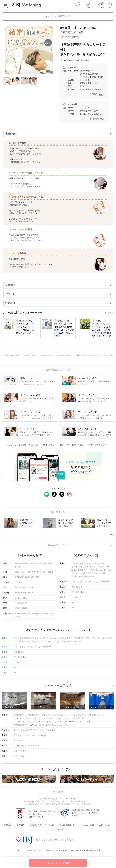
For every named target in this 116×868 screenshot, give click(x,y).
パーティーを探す (58, 863)
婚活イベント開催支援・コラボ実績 (26, 446)
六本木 (86, 568)
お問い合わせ (100, 827)
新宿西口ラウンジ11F (22, 716)
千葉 (73, 588)
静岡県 (24, 578)
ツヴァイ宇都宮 (20, 752)
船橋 (80, 588)
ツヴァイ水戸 (36, 747)
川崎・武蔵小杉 (94, 583)
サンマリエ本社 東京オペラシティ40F (54, 726)
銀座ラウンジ (37, 716)
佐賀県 (24, 615)
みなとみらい (81, 583)
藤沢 (103, 583)
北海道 (18, 584)
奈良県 (43, 573)
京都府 (24, 573)
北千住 (81, 571)
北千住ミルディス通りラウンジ (76, 720)
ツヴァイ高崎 (19, 757)
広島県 (24, 604)
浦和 (82, 593)
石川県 (24, 599)
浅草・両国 (90, 578)
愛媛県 (24, 610)
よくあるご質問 (85, 827)
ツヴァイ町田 (58, 723)
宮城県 (24, 589)
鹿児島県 (50, 615)
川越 (78, 593)
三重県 (36, 578)
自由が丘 (75, 574)
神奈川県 (25, 565)
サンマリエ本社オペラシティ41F (27, 723)
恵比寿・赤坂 (77, 568)
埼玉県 (38, 565)
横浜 (73, 583)
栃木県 (51, 565)
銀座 (84, 565)
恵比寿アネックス (38, 720)
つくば (74, 599)
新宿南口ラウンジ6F (22, 720)
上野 (107, 568)
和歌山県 (50, 573)
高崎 (73, 609)
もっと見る (109, 313)
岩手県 (18, 589)
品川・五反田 (99, 568)
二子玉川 (104, 571)
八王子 (89, 574)
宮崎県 (43, 615)
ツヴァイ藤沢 (50, 731)
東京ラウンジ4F (85, 716)
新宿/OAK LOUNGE (54, 720)
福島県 (30, 589)
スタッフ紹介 (51, 446)
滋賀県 (36, 573)
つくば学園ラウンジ (22, 747)
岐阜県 (30, 578)
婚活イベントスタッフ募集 (71, 446)
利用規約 (24, 827)
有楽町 (79, 565)
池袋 (91, 568)
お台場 (82, 574)
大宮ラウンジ (19, 742)
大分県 (36, 615)
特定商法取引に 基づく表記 (44, 827)
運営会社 (13, 827)
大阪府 (18, 573)
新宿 (73, 565)
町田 (97, 571)
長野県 (30, 594)
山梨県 (24, 594)
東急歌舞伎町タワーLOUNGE (26, 726)
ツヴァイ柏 (30, 737)
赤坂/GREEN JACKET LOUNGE (77, 723)
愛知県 (18, 578)
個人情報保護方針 (67, 827)
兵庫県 (30, 573)
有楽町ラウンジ (98, 716)
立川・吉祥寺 (89, 571)
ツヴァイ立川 (47, 723)
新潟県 (18, 594)
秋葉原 (74, 571)
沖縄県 (18, 618)
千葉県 (32, 565)
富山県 (18, 599)
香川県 (18, 610)
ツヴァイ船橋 (40, 737)
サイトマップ (58, 831)
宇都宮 (74, 604)
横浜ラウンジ (19, 731)
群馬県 (18, 568)
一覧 (112, 535)
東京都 (18, 565)
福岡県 (18, 615)
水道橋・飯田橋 (78, 578)
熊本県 (30, 615)
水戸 (80, 599)
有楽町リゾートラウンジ (67, 716)
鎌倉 (107, 583)
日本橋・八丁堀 (98, 574)
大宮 (73, 593)
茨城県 (44, 565)
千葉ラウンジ (19, 737)
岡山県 (18, 604)
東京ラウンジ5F (50, 716)
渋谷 (110, 571)
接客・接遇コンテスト (96, 446)
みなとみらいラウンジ (34, 731)
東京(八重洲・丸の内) (95, 565)
